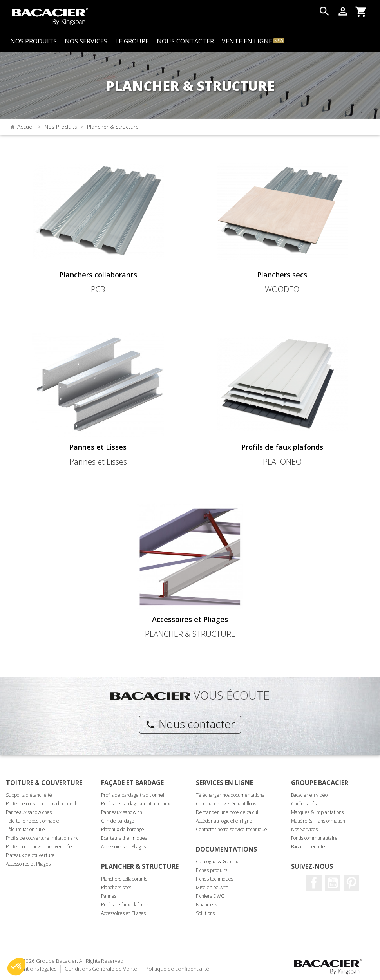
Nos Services (304, 829)
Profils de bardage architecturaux (136, 804)
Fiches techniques (214, 879)
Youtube (333, 883)
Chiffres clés (304, 804)
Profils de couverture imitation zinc (42, 838)
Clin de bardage (118, 821)
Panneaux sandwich (122, 812)
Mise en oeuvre (212, 887)
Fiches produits (212, 870)
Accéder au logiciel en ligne (224, 821)
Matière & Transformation (318, 821)
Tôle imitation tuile (25, 829)
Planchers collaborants (124, 879)
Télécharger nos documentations (230, 795)
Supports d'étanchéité (29, 795)
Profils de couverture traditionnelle (42, 804)
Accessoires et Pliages (28, 864)
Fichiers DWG (210, 896)
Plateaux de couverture (30, 855)
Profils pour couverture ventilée (39, 847)
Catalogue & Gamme (218, 862)
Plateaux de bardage (123, 829)
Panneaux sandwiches (29, 812)
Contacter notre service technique (232, 829)
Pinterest (351, 883)
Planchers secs (116, 887)
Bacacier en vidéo (309, 795)
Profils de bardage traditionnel (133, 795)
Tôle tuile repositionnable (33, 821)
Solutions (205, 913)
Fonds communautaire (314, 838)
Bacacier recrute (308, 847)
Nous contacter (190, 724)
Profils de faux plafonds (125, 905)
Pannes (109, 896)
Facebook (314, 883)
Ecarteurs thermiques (124, 838)
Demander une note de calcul (227, 812)
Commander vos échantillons (226, 804)
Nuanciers (206, 905)
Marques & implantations (317, 812)
